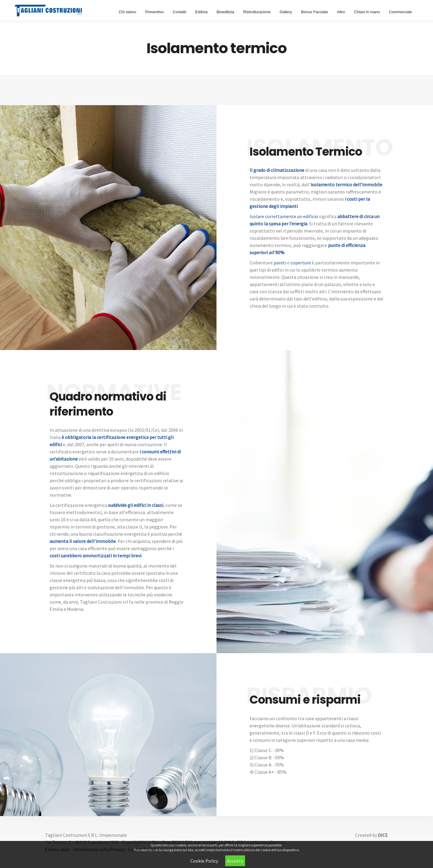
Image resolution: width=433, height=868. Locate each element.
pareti (280, 263)
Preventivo (154, 12)
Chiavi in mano (367, 12)
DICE (383, 835)
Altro (341, 12)
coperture (301, 263)
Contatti (179, 12)
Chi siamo (127, 12)
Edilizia (201, 12)
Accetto (235, 861)
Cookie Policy (204, 861)
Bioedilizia (225, 12)
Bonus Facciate (315, 12)
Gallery (286, 12)
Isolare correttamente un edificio (284, 216)
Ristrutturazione (257, 12)
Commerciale (400, 12)
